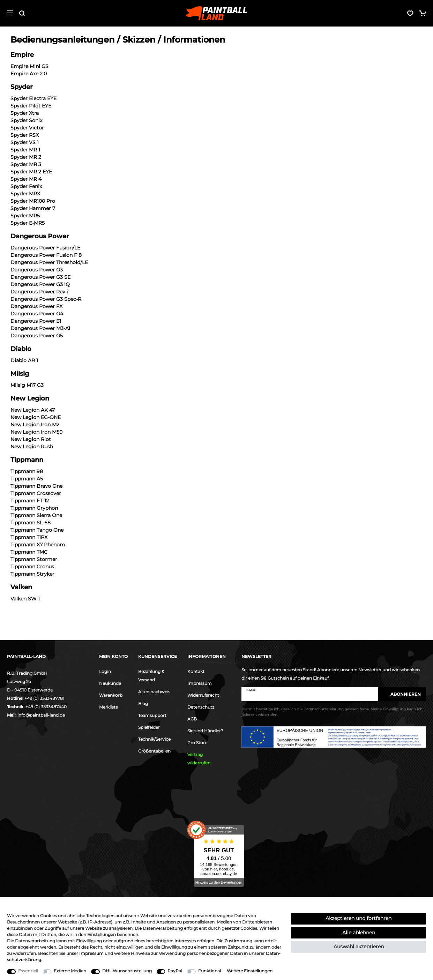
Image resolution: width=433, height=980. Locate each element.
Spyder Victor (27, 128)
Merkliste (109, 707)
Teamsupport (152, 715)
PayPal (175, 971)
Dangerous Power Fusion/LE (45, 248)
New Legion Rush (32, 447)
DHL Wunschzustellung (127, 971)
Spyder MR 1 (25, 150)
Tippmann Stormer (34, 559)
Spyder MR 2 (26, 157)
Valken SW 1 (25, 599)
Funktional (210, 971)
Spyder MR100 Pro (33, 201)
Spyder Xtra (25, 113)
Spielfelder (149, 727)
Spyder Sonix (26, 120)
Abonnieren (402, 694)
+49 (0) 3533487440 (46, 707)
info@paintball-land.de (41, 715)
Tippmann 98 (27, 471)
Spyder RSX (25, 135)
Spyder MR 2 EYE (31, 172)
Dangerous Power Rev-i (39, 292)
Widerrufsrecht (203, 695)
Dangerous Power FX (36, 306)
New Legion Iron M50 (36, 432)
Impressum (200, 683)
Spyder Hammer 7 (33, 208)
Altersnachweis (154, 692)
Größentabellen (154, 751)
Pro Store (197, 743)
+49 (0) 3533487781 (44, 698)
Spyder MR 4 (26, 179)
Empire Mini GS (29, 66)
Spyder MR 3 (26, 164)
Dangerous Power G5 (37, 336)
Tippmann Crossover (36, 493)
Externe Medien (70, 971)
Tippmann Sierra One (36, 515)
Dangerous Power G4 (37, 314)
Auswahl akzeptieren (359, 947)
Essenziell (28, 971)
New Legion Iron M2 (35, 425)
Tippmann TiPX (29, 537)
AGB (192, 719)
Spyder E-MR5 (28, 223)
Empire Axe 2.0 (29, 74)
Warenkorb (111, 695)
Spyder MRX (25, 194)
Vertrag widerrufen (199, 759)
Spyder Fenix (26, 186)
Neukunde (110, 683)
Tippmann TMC (29, 552)
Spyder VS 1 (25, 142)
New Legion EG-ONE (36, 417)
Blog (143, 704)
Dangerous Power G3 (37, 270)
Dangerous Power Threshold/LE (49, 262)
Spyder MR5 (25, 216)
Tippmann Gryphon (34, 508)
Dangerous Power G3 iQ (40, 284)
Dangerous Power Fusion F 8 (46, 255)
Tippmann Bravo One (36, 486)
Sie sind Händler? (205, 731)
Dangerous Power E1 (36, 321)
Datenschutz (201, 707)
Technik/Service (154, 739)
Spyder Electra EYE (33, 98)
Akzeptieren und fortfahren (359, 918)
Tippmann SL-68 (31, 523)
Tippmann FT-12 (30, 501)
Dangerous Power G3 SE (40, 277)
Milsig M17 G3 (27, 385)
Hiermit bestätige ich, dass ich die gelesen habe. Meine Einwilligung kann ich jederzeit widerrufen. (332, 713)
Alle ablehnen (359, 933)
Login (105, 671)
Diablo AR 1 (24, 360)
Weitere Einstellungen (250, 971)
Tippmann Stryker (32, 574)
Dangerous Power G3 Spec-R (46, 299)
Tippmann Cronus (32, 567)
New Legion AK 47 (33, 410)
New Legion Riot (31, 439)
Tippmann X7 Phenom (38, 545)
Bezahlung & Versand (151, 676)
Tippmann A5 (27, 479)
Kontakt (196, 671)
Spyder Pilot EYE (31, 106)
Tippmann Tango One (37, 530)
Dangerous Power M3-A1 (40, 328)
